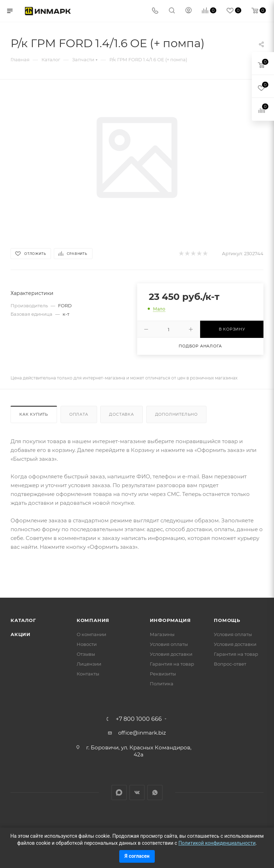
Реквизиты (163, 674)
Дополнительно (176, 414)
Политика (162, 684)
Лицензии (89, 664)
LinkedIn (119, 792)
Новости (87, 644)
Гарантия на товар (172, 664)
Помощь (227, 620)
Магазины (162, 634)
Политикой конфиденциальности (217, 843)
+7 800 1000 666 (139, 719)
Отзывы (86, 654)
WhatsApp (155, 792)
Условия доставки (171, 654)
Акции (21, 634)
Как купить (34, 414)
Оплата (79, 414)
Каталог (23, 620)
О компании (91, 634)
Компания (93, 620)
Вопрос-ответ (230, 664)
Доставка (121, 414)
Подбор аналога (200, 346)
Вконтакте (137, 792)
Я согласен (137, 856)
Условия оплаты (169, 644)
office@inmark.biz (142, 733)
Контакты (88, 674)
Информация (170, 620)
